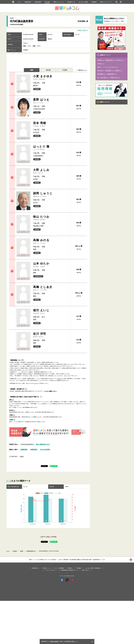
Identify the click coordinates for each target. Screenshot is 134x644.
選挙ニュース (47, 568)
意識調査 (94, 2)
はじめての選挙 (83, 2)
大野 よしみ (51, 171)
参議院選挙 (38, 2)
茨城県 (22, 551)
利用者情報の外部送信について (69, 570)
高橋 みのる (51, 241)
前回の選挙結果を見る (43, 444)
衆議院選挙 (28, 2)
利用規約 (79, 568)
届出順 (48, 70)
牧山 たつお (51, 218)
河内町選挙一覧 (83, 21)
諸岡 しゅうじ (51, 194)
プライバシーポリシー (51, 570)
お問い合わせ (85, 570)
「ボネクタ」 (60, 379)
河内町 (22, 456)
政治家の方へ (36, 568)
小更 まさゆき (51, 77)
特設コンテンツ (106, 2)
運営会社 (70, 568)
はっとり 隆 (51, 148)
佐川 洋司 (51, 335)
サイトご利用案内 (59, 568)
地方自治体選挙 (45, 450)
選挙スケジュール (59, 2)
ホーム (8, 551)
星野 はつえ (51, 101)
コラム (19, 2)
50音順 (65, 70)
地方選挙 (47, 2)
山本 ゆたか (51, 265)
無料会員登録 (55, 641)
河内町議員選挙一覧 (31, 551)
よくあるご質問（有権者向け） (94, 568)
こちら (36, 383)
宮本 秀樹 (51, 124)
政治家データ (71, 2)
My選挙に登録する (83, 30)
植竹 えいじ (51, 312)
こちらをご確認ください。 (51, 391)
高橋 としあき (51, 288)
